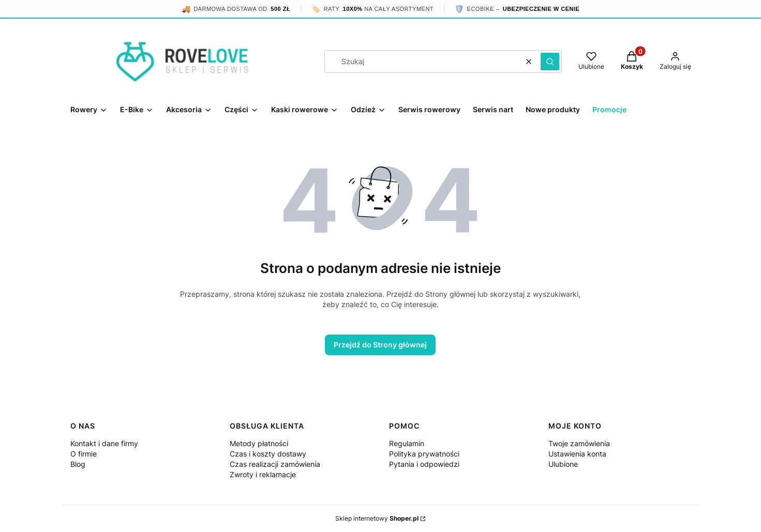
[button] (550, 62)
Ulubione (563, 464)
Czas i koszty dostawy (268, 454)
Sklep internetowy (377, 518)
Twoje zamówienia (579, 443)
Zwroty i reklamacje (263, 474)
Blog (78, 464)
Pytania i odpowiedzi (424, 464)
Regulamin (407, 443)
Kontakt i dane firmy (104, 443)
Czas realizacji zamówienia (275, 464)
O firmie (84, 454)
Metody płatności (259, 443)
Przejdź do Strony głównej (380, 345)
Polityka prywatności (424, 454)
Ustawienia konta (577, 454)
